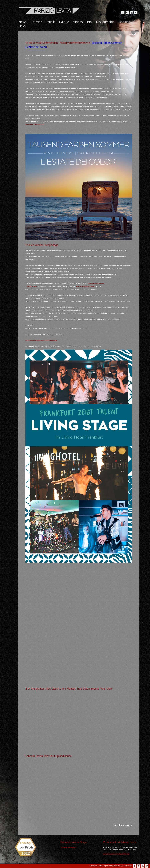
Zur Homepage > (123, 825)
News (23, 22)
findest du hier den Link (35, 124)
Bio (89, 22)
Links (22, 26)
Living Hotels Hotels (96, 283)
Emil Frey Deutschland (85, 286)
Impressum (108, 866)
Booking (125, 22)
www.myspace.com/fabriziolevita (116, 854)
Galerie (64, 22)
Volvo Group (32, 286)
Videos (78, 22)
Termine (36, 22)
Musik (51, 22)
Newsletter (128, 866)
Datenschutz (118, 866)
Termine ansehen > (68, 847)
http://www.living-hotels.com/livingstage (41, 340)
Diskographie (105, 22)
